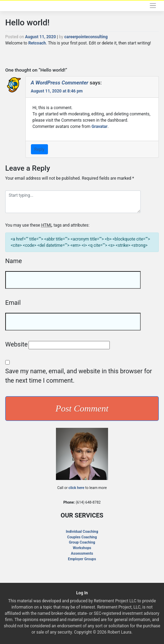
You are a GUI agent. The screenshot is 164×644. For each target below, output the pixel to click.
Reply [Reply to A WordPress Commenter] (39, 149)
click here (76, 488)
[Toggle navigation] (153, 6)
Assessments (82, 553)
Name (14, 261)
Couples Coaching (82, 537)
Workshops (82, 548)
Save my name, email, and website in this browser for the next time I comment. (79, 376)
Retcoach (37, 43)
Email (13, 303)
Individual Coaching (82, 532)
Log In (82, 593)
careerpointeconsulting (86, 37)
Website (16, 344)
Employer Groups (82, 559)
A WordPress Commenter (60, 83)
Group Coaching (82, 542)
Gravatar (99, 127)
